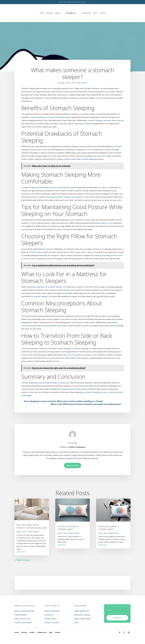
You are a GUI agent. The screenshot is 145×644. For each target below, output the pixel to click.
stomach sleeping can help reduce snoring (106, 120)
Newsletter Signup (82, 615)
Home (42, 13)
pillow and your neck (104, 223)
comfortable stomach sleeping (83, 159)
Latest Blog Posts (82, 611)
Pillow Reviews (21, 615)
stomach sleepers (41, 296)
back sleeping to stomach (70, 349)
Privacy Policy (50, 619)
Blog (95, 13)
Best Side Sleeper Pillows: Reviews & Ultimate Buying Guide (32, 526)
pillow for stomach (46, 249)
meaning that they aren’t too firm (109, 255)
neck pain (101, 156)
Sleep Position (82, 83)
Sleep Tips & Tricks (23, 619)
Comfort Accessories (23, 622)
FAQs (76, 622)
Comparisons (86, 13)
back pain (98, 200)
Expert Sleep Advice (82, 619)
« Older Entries (22, 560)
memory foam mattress (60, 290)
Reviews (50, 13)
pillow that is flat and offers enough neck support (61, 197)
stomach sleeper (89, 114)
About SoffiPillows (52, 611)
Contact (102, 13)
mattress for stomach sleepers (50, 287)
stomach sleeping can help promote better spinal (50, 117)
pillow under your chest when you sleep (73, 355)
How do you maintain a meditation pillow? (108, 528)
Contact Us (49, 615)
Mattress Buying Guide (24, 611)
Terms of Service (52, 622)
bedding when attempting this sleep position (69, 389)
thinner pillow (36, 252)
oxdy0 (62, 83)
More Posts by (73, 465)
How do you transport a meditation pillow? (68, 528)
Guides (58, 13)
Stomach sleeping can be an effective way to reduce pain (45, 383)
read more (21, 552)
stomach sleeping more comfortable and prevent (57, 187)
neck (49, 255)
